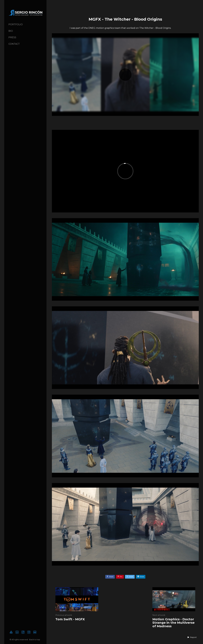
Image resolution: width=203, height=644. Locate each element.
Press (12, 37)
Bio (11, 31)
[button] (192, 637)
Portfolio (16, 24)
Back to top (35, 639)
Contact (14, 44)
